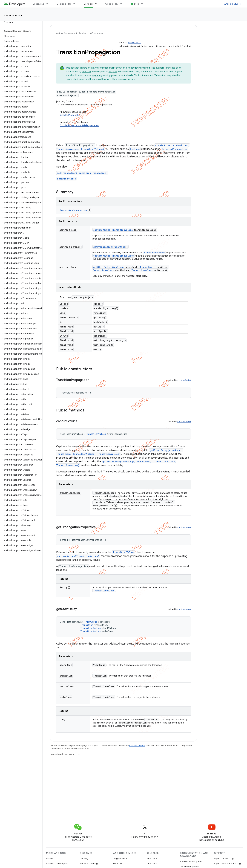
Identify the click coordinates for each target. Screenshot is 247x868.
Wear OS (118, 863)
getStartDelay (102, 267)
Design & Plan (64, 4)
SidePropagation (90, 125)
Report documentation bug (227, 863)
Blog (137, 4)
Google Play (112, 4)
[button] (21, 46)
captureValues (102, 230)
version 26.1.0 (134, 42)
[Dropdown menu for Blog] (143, 4)
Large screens (120, 858)
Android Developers (65, 33)
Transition (146, 267)
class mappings (127, 79)
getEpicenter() (66, 179)
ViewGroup (118, 267)
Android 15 (152, 858)
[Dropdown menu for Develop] (97, 4)
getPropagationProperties (109, 247)
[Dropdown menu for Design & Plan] (76, 4)
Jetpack (113, 72)
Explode (135, 149)
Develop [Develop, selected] (88, 4)
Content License (137, 745)
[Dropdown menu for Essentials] (49, 4)
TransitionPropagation (74, 210)
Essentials (39, 4)
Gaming (84, 858)
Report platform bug (224, 858)
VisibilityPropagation (71, 115)
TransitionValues (122, 230)
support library (111, 68)
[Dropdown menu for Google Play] (123, 4)
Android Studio (233, 4)
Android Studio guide (191, 862)
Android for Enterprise (57, 863)
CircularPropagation (70, 125)
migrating (97, 75)
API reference (13, 16)
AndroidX (86, 72)
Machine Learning (89, 863)
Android (50, 858)
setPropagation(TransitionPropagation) (82, 173)
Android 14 (152, 863)
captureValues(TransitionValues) (114, 256)
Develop (82, 33)
